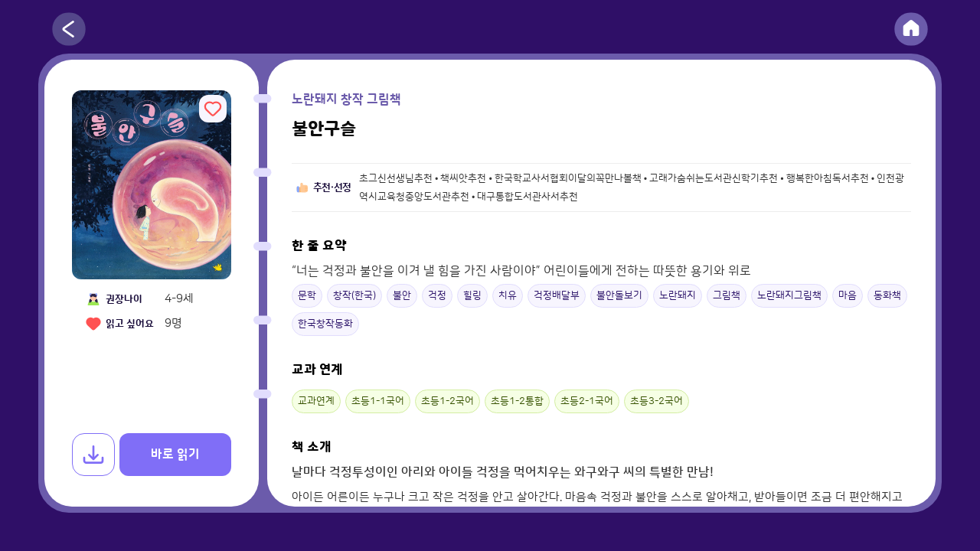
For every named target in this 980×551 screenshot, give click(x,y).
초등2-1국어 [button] (587, 401)
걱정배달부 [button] (557, 295)
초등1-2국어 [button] (448, 401)
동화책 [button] (887, 295)
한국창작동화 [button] (325, 324)
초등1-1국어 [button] (378, 401)
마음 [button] (848, 295)
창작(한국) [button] (354, 295)
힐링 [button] (472, 295)
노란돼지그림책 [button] (789, 295)
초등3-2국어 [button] (657, 401)
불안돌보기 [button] (619, 295)
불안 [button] (402, 295)
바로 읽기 (175, 455)
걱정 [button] (437, 295)
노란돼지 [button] (678, 295)
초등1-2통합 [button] (517, 401)
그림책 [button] (727, 295)
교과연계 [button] (316, 401)
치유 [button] (508, 295)
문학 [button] (307, 295)
